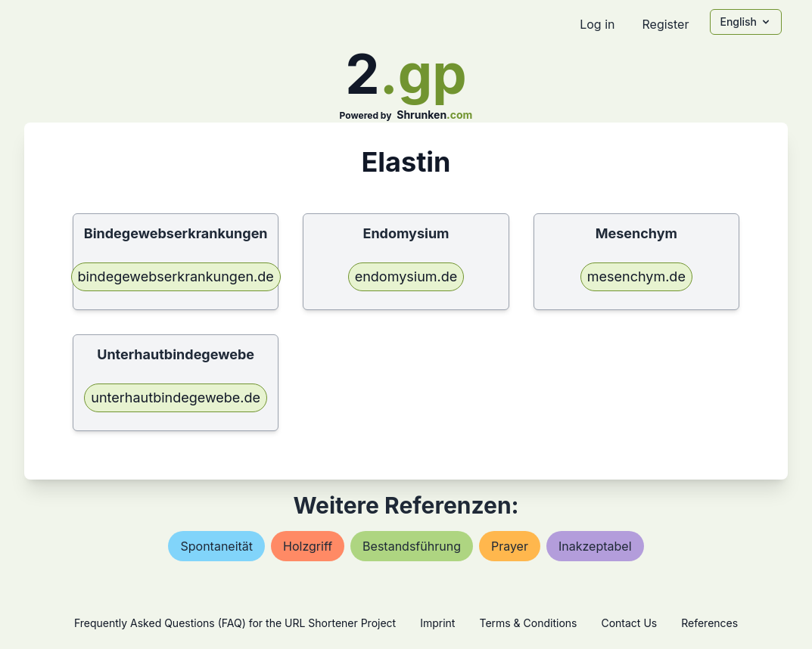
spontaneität (216, 546)
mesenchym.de (636, 276)
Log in (597, 24)
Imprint (437, 623)
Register (665, 24)
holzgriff (308, 546)
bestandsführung (412, 546)
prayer (510, 546)
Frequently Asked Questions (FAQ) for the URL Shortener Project (235, 623)
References (709, 623)
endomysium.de (406, 276)
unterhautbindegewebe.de (176, 397)
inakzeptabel (595, 546)
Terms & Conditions (528, 623)
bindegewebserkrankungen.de (176, 276)
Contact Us (629, 623)
